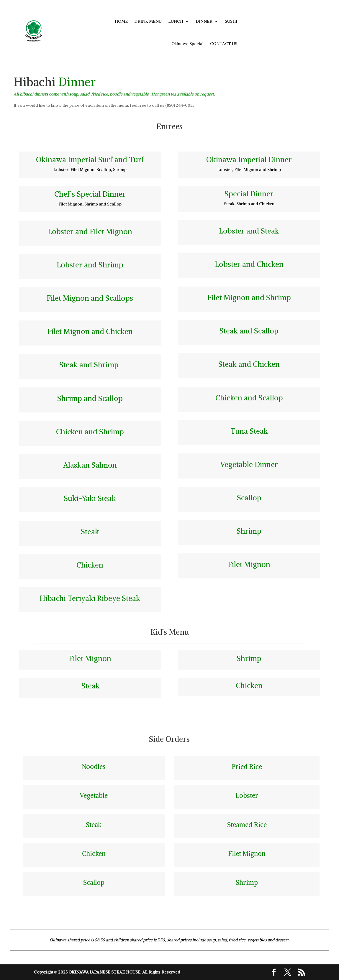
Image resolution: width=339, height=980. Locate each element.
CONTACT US (224, 44)
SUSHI (231, 21)
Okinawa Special (187, 44)
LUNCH (176, 21)
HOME (121, 21)
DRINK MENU (148, 21)
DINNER (204, 21)
